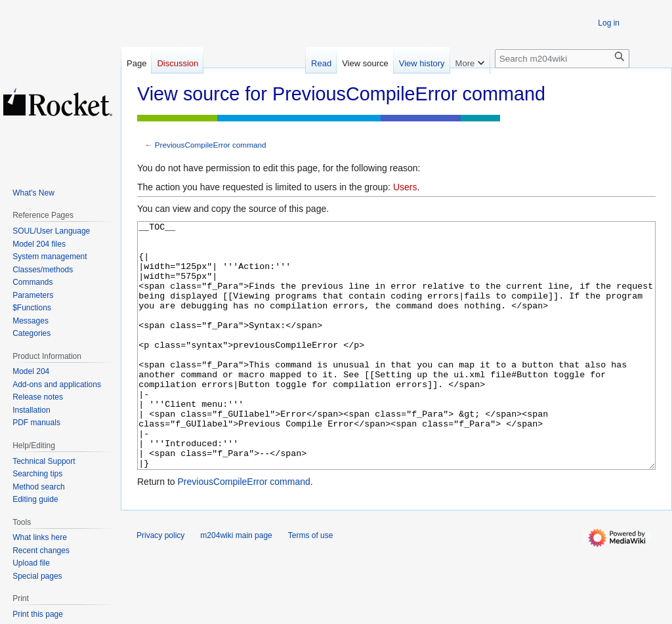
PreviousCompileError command (211, 145)
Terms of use (311, 585)
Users (405, 187)
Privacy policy (160, 585)
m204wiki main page (236, 585)
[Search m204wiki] (562, 59)
